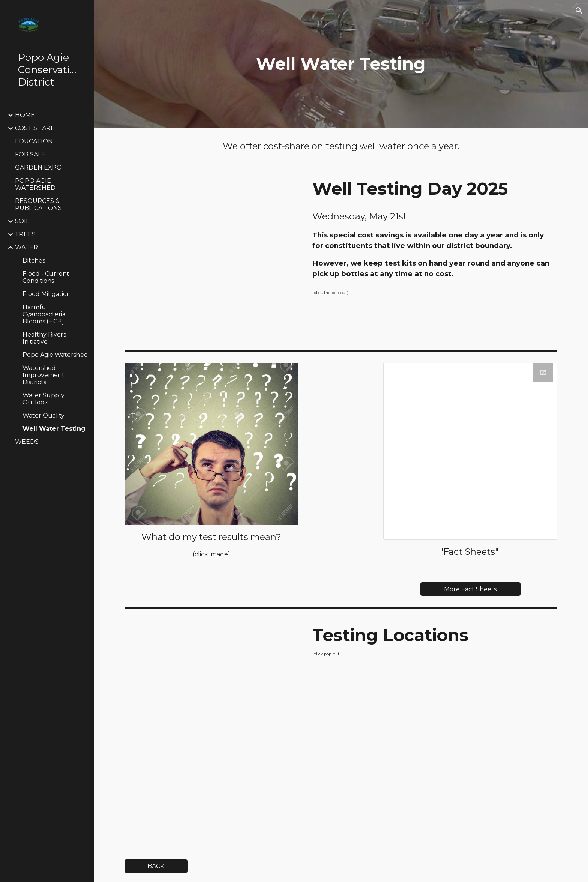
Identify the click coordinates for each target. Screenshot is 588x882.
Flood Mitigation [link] (47, 294)
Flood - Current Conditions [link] (46, 277)
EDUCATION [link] (34, 141)
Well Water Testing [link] (54, 429)
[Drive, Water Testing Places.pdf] (211, 731)
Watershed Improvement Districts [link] (43, 375)
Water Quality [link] (43, 415)
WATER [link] (26, 247)
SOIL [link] (22, 221)
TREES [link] (25, 234)
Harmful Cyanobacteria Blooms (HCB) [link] (44, 314)
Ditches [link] (34, 261)
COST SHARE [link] (35, 128)
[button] (579, 11)
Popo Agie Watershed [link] (55, 355)
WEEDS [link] (27, 442)
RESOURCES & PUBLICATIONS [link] (38, 204)
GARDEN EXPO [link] (38, 168)
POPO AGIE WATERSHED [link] (35, 184)
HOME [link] (25, 115)
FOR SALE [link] (30, 154)
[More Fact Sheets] (470, 589)
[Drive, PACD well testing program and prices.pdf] (211, 256)
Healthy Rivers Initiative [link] (44, 338)
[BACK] (156, 866)
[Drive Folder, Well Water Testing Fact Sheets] (470, 451)
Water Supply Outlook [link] (43, 399)
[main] (341, 64)
